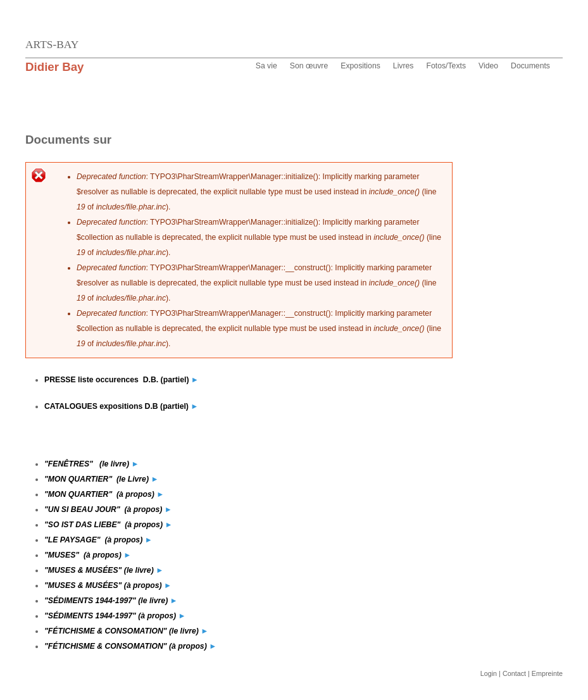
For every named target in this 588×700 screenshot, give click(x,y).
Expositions (360, 66)
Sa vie (266, 66)
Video (488, 66)
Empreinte (547, 673)
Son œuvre (309, 66)
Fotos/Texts (446, 66)
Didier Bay (55, 67)
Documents (530, 66)
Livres (403, 66)
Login (489, 673)
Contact (514, 673)
